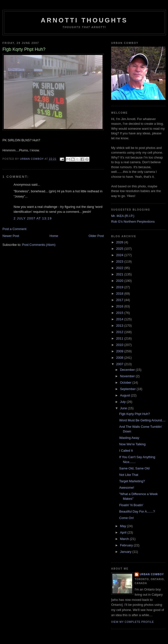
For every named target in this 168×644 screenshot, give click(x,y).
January (126, 552)
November (128, 376)
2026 (120, 242)
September (128, 389)
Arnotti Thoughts (84, 20)
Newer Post (11, 236)
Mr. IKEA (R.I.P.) (123, 216)
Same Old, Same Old (134, 468)
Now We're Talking (132, 444)
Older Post (96, 236)
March (125, 539)
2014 (120, 319)
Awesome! (126, 488)
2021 (120, 274)
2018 (120, 294)
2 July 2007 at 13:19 (33, 218)
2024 (120, 255)
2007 (120, 364)
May (124, 526)
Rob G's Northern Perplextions (133, 222)
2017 (120, 300)
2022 (120, 268)
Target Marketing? (132, 481)
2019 (120, 287)
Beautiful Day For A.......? (137, 511)
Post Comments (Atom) (39, 245)
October (126, 383)
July (123, 402)
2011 (120, 338)
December (128, 370)
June (124, 408)
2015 (120, 313)
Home (54, 236)
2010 (120, 345)
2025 (120, 249)
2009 (120, 351)
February (127, 545)
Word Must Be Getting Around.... (142, 420)
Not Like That (129, 475)
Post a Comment (14, 229)
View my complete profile (133, 622)
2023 (120, 261)
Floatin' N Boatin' (131, 505)
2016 (120, 306)
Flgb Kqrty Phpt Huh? (134, 414)
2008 (120, 358)
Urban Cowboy (152, 574)
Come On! (126, 518)
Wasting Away (129, 438)
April (124, 532)
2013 (120, 326)
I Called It (126, 451)
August (126, 395)
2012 (120, 332)
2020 (120, 281)
